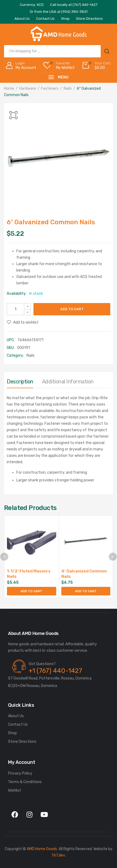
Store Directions (22, 742)
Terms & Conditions (25, 782)
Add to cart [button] (31, 591)
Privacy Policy (20, 773)
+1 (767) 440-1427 (55, 671)
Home (9, 89)
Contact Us (18, 724)
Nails (68, 89)
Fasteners (50, 89)
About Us (16, 716)
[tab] (20, 383)
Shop (12, 733)
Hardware (28, 89)
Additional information (68, 382)
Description (20, 382)
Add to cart (72, 309)
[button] (13, 115)
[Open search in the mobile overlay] (59, 51)
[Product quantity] (19, 309)
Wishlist (15, 790)
